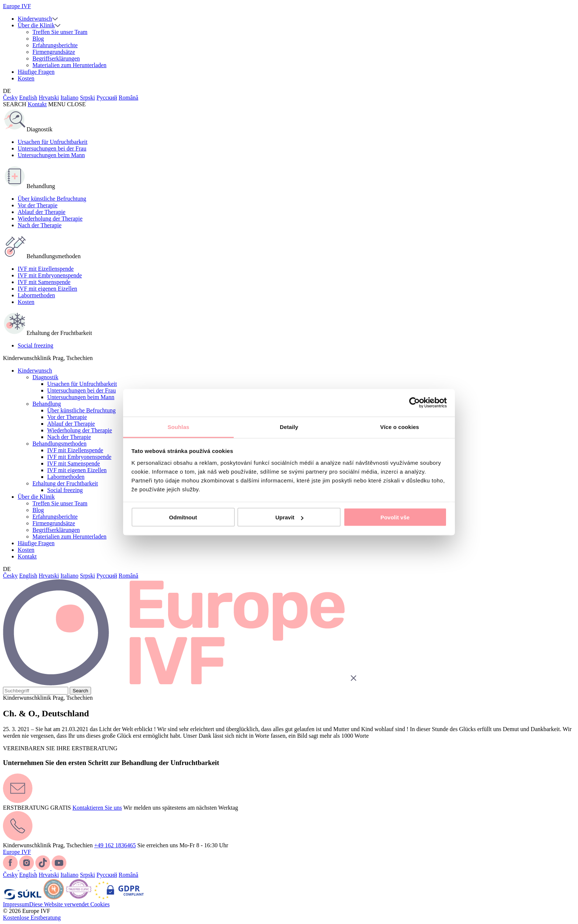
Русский (107, 98)
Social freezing (35, 345)
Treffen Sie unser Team (60, 32)
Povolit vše (395, 517)
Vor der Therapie (38, 205)
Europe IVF (17, 6)
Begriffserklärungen (56, 58)
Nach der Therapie (40, 225)
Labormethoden (36, 295)
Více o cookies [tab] (400, 427)
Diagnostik (45, 377)
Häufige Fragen (36, 72)
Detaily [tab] (289, 427)
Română (128, 98)
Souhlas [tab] (178, 427)
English (28, 98)
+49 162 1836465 (115, 845)
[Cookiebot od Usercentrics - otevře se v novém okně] (415, 403)
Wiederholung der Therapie (50, 219)
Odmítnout (183, 517)
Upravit (289, 517)
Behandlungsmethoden (60, 444)
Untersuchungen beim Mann (51, 155)
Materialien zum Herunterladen (69, 65)
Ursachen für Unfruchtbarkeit (53, 142)
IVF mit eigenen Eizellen (47, 289)
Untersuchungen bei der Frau (52, 148)
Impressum (16, 904)
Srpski (88, 98)
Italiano (69, 98)
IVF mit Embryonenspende (50, 275)
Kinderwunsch (35, 19)
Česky (10, 98)
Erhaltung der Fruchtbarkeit (65, 483)
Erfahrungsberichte (55, 45)
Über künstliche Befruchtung (52, 199)
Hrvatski (49, 98)
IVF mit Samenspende (44, 282)
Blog (38, 39)
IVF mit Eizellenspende (46, 269)
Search (80, 691)
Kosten (26, 78)
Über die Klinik (36, 25)
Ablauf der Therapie (41, 212)
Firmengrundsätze (54, 52)
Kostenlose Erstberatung (32, 918)
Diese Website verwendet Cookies (69, 904)
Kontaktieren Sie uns (97, 808)
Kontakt (37, 104)
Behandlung (47, 404)
